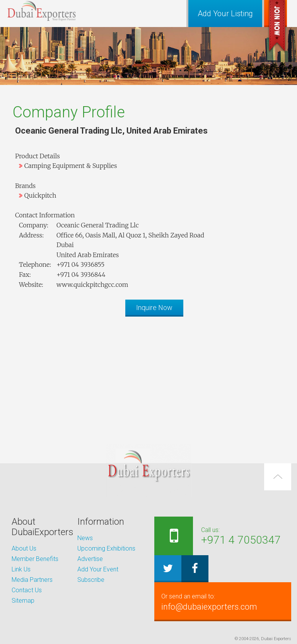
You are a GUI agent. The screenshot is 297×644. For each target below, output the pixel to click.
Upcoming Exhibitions (106, 548)
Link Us (21, 569)
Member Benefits (35, 559)
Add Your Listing (225, 14)
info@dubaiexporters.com (223, 602)
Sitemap (23, 601)
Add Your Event (98, 569)
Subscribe (91, 580)
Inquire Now (154, 308)
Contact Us (27, 590)
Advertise (90, 559)
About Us (24, 548)
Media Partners (32, 580)
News (85, 538)
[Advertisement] (148, 376)
